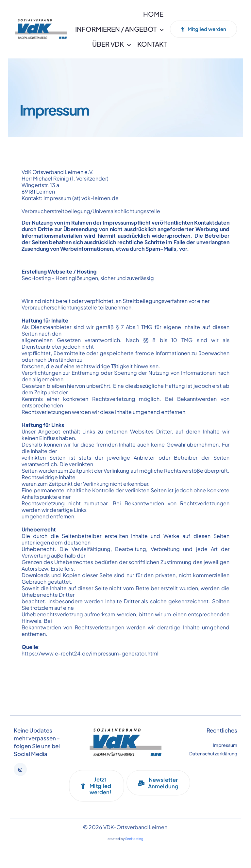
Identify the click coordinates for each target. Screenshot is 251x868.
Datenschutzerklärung (213, 753)
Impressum (225, 745)
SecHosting (36, 278)
